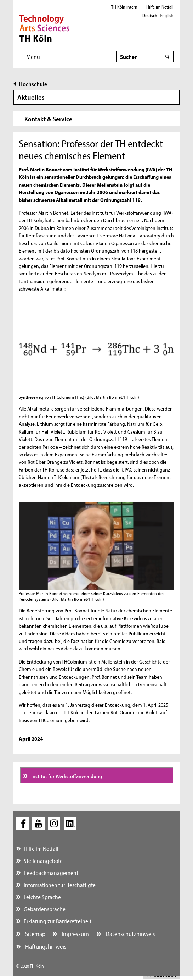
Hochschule (33, 84)
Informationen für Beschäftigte (60, 885)
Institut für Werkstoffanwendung (66, 776)
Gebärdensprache (45, 909)
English (167, 15)
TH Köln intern (124, 7)
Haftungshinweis (45, 946)
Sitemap (35, 934)
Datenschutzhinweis (130, 934)
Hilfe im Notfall (160, 7)
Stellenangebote (43, 861)
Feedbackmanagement (51, 873)
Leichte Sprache (42, 897)
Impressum (75, 934)
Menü (33, 57)
